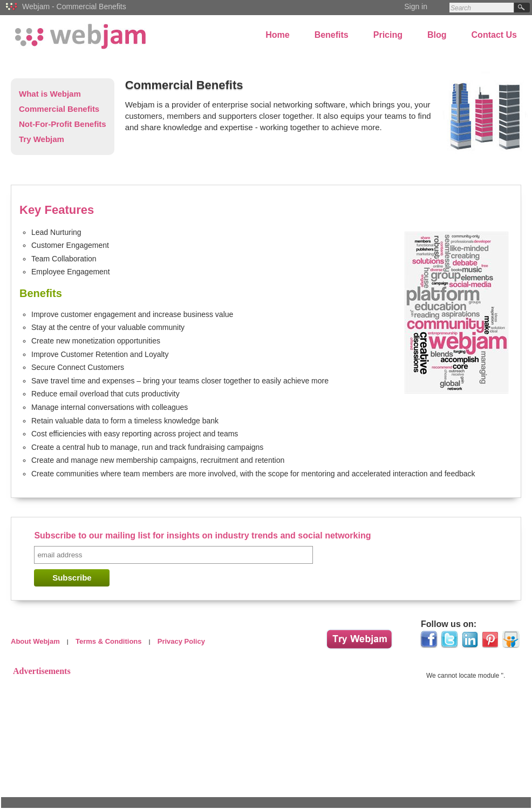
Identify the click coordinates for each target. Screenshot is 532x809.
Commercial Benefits (59, 109)
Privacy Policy (181, 641)
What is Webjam (50, 94)
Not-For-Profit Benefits (63, 124)
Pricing (388, 35)
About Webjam (35, 641)
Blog (437, 35)
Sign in (416, 6)
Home (277, 35)
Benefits (332, 35)
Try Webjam (42, 139)
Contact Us (494, 35)
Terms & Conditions (109, 641)
